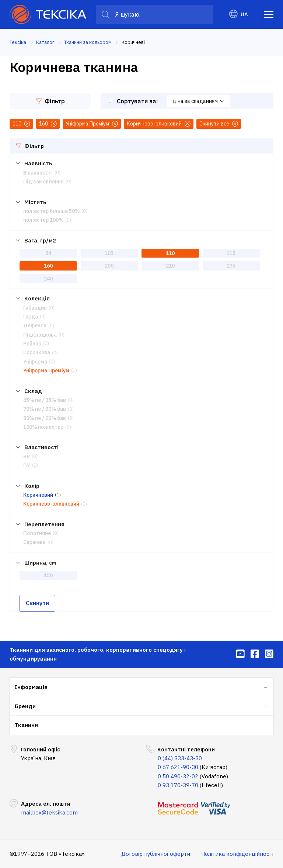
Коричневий (38, 495)
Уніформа (35, 362)
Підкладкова (40, 335)
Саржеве (34, 542)
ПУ (27, 465)
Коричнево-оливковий (51, 504)
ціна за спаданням (199, 101)
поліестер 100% (43, 220)
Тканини (26, 725)
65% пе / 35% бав (45, 400)
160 (48, 266)
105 (109, 253)
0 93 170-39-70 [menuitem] (178, 785)
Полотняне (37, 533)
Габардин (35, 308)
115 (231, 253)
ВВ (27, 457)
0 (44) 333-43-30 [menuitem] (180, 758)
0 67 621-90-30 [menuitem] (178, 767)
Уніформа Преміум (46, 371)
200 (109, 266)
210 (170, 266)
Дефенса (35, 325)
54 (48, 253)
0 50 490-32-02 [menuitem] (178, 776)
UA (239, 14)
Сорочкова (37, 352)
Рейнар (32, 344)
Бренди (25, 706)
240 (48, 279)
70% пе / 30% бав (45, 409)
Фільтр (50, 101)
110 (170, 253)
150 (48, 575)
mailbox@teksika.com (49, 812)
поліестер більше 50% (51, 211)
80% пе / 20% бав (45, 418)
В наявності (38, 173)
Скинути (37, 603)
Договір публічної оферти (156, 854)
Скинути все (219, 124)
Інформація (31, 687)
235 (231, 266)
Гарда (31, 317)
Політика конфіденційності (237, 854)
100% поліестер (43, 427)
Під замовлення (43, 182)
